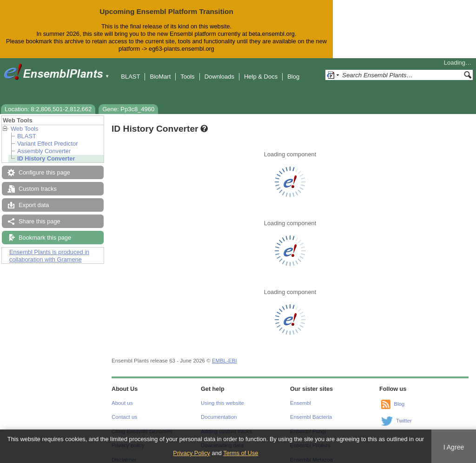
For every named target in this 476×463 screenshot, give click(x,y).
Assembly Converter (44, 144)
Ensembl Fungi (308, 424)
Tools (187, 69)
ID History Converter (46, 151)
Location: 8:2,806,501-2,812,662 (48, 102)
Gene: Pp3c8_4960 (128, 102)
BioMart (160, 69)
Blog (293, 69)
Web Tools (24, 121)
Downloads (219, 69)
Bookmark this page (45, 230)
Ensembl (301, 396)
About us (122, 396)
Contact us (124, 409)
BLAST (130, 69)
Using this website (222, 396)
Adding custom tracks (226, 424)
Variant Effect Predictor (47, 136)
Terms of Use (241, 453)
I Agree (454, 447)
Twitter (404, 413)
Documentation (219, 409)
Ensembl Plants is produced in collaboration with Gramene (49, 248)
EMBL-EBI (225, 353)
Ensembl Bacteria (311, 409)
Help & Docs (261, 69)
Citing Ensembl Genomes (142, 424)
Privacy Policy (192, 453)
